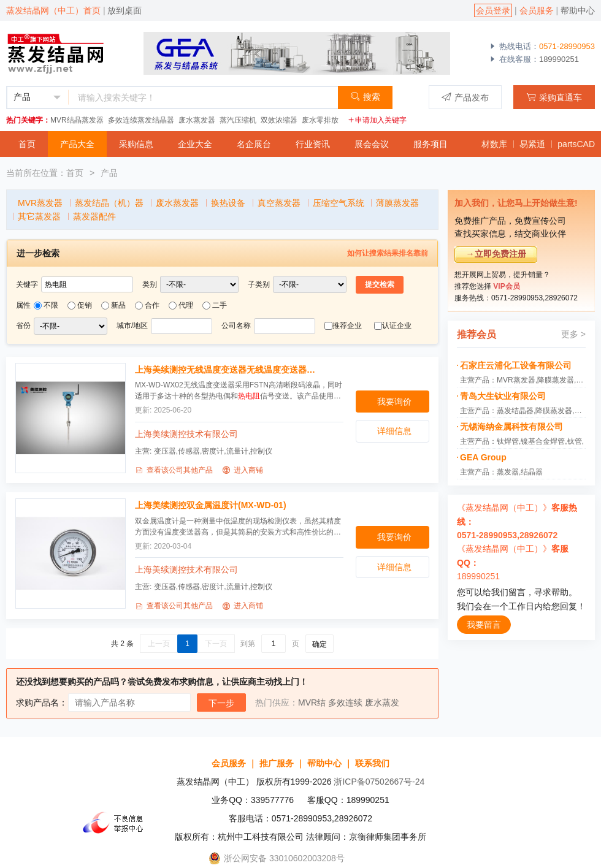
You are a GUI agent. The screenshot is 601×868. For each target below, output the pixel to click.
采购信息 (136, 144)
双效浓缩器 (279, 120)
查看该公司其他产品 (174, 470)
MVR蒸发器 (40, 203)
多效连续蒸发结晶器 (141, 120)
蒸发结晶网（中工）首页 (53, 10)
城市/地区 (132, 325)
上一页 (159, 644)
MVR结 (312, 702)
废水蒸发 (382, 702)
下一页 (216, 644)
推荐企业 (347, 325)
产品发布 (465, 97)
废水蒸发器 (197, 120)
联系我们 (372, 763)
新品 (118, 305)
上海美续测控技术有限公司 (186, 434)
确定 (320, 644)
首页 (27, 144)
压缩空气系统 (339, 203)
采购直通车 (554, 97)
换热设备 (228, 203)
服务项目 (431, 144)
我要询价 (394, 402)
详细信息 (394, 431)
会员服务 (537, 10)
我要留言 (484, 625)
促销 (85, 305)
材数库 (494, 144)
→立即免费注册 (496, 254)
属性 (23, 305)
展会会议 (372, 144)
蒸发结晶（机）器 (109, 203)
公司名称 (236, 325)
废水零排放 (320, 120)
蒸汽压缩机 (238, 120)
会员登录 (493, 10)
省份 (23, 325)
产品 (109, 173)
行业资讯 (313, 144)
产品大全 (77, 144)
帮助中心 (578, 10)
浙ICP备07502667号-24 (379, 782)
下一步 (221, 703)
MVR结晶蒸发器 (77, 120)
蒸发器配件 (94, 216)
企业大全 (195, 144)
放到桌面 (124, 10)
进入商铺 (243, 470)
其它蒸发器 (39, 216)
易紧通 (532, 144)
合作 (152, 305)
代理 (186, 305)
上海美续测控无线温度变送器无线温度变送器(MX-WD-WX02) (226, 370)
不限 (51, 305)
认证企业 (397, 325)
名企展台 (254, 144)
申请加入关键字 (377, 120)
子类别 (259, 284)
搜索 (365, 97)
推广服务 (277, 763)
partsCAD (576, 144)
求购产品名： (42, 702)
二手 (220, 305)
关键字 (27, 284)
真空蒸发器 (279, 203)
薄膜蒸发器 (397, 203)
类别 (150, 284)
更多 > (573, 334)
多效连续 (345, 702)
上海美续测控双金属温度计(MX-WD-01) (211, 505)
